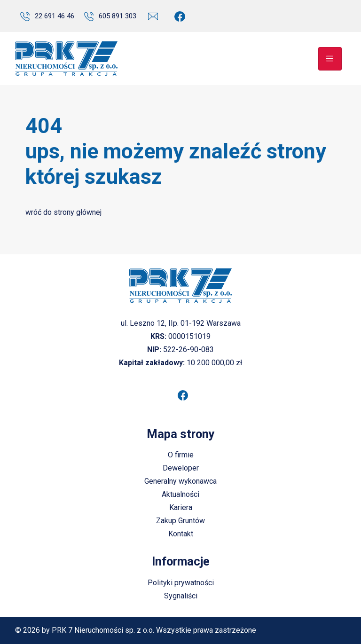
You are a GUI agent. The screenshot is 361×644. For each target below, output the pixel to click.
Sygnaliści (181, 596)
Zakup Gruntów (180, 521)
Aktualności (180, 494)
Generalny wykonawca (180, 481)
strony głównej (78, 212)
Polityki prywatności (181, 583)
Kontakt (181, 534)
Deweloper (181, 468)
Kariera (181, 507)
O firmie (181, 455)
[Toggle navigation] (330, 59)
